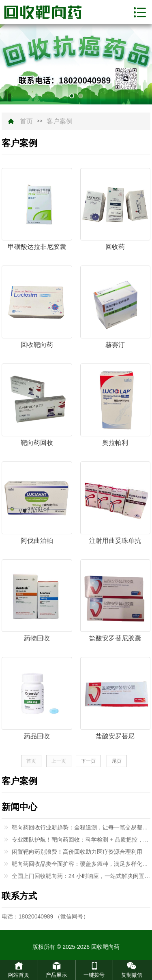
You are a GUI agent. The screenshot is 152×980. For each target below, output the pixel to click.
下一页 (88, 761)
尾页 (117, 761)
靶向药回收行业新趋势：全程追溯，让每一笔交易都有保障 (81, 827)
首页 (26, 121)
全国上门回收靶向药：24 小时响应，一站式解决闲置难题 (81, 876)
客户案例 (60, 121)
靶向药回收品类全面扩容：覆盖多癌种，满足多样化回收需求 (81, 864)
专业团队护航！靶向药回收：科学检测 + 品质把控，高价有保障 (81, 840)
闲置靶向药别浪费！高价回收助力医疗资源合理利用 (77, 852)
